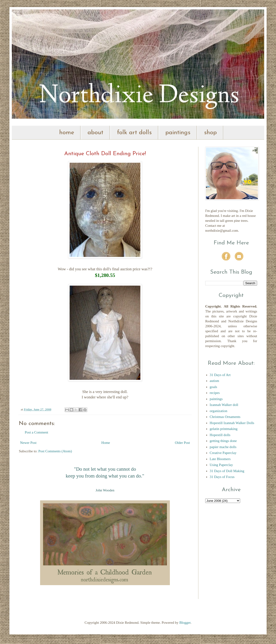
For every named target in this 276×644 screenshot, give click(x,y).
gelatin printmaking (224, 429)
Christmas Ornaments (225, 417)
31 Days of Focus (222, 477)
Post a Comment (36, 432)
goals (213, 387)
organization (219, 411)
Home (106, 443)
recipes (215, 393)
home (67, 133)
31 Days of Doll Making (227, 471)
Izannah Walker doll (224, 405)
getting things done (223, 441)
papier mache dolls (223, 447)
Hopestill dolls (220, 435)
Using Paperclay (221, 465)
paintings (178, 133)
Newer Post (28, 443)
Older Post (182, 443)
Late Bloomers (220, 459)
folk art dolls (134, 133)
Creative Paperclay (223, 453)
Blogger (185, 623)
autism (214, 381)
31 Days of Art (220, 375)
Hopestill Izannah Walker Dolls (232, 423)
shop (210, 133)
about (95, 133)
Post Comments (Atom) (55, 451)
